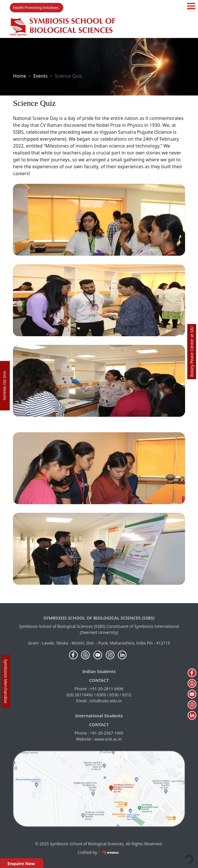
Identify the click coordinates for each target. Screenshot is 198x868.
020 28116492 (80, 695)
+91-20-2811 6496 (107, 689)
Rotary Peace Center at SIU (192, 352)
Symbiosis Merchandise (6, 681)
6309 (101, 695)
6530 (114, 695)
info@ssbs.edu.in (106, 701)
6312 (127, 695)
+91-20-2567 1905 (107, 733)
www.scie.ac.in (108, 739)
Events (40, 76)
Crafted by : (99, 852)
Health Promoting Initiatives (36, 8)
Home (20, 76)
